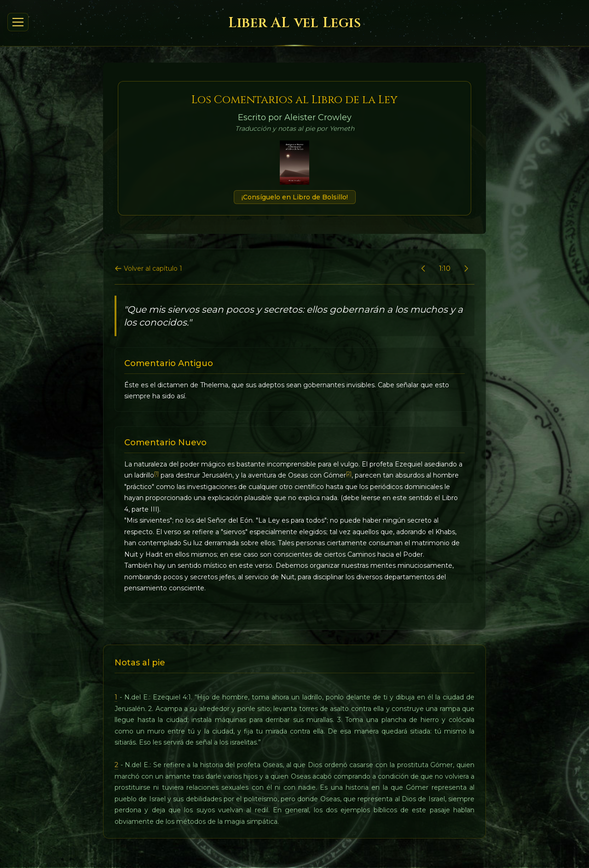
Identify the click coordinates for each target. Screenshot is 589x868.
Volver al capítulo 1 (148, 268)
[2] (349, 474)
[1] (156, 474)
